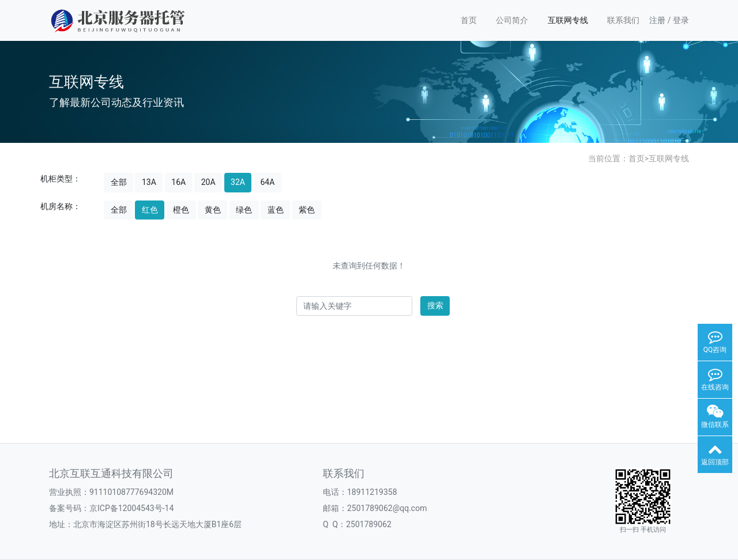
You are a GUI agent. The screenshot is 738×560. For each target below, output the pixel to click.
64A (267, 182)
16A (178, 182)
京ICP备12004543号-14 (131, 508)
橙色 (181, 210)
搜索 (435, 305)
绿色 (244, 210)
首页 (469, 20)
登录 (681, 20)
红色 (150, 210)
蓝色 (276, 210)
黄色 (213, 210)
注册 (657, 20)
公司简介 (512, 20)
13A (149, 182)
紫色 (307, 210)
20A (208, 182)
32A (238, 182)
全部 (119, 182)
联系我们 (623, 20)
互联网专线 (568, 20)
